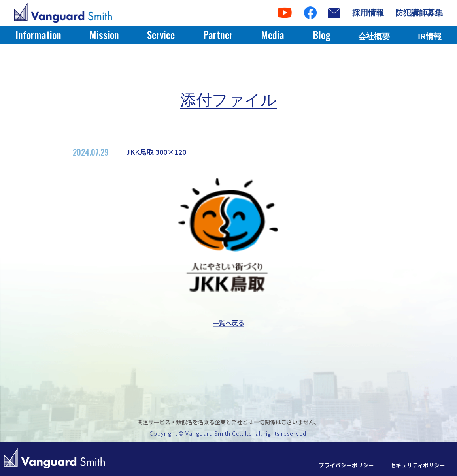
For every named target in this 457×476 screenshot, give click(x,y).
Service (161, 35)
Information (38, 35)
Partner (218, 35)
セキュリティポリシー (416, 465)
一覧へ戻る (228, 323)
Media (273, 35)
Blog (321, 35)
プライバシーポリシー (340, 465)
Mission (104, 35)
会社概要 (374, 36)
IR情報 (430, 36)
